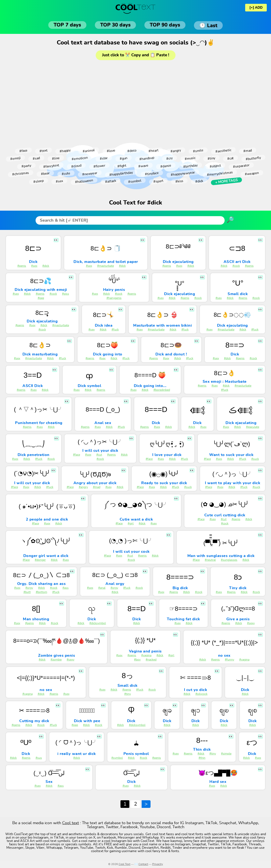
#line (56, 158)
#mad (247, 151)
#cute (66, 174)
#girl (131, 524)
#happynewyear (183, 174)
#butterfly (253, 158)
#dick (199, 181)
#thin (202, 758)
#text (43, 151)
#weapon (252, 174)
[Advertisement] (135, 102)
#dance (166, 166)
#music (190, 158)
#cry (169, 158)
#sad (36, 158)
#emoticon (80, 158)
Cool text (71, 823)
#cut (99, 455)
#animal (89, 151)
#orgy (29, 588)
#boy (137, 660)
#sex (59, 181)
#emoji (15, 158)
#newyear (90, 173)
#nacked (151, 660)
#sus (39, 758)
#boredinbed (162, 390)
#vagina (146, 655)
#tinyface (152, 174)
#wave (143, 166)
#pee (41, 298)
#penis (22, 266)
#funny (230, 660)
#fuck (115, 330)
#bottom (41, 592)
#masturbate (106, 266)
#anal (102, 588)
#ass (66, 588)
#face (23, 151)
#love (111, 151)
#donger (40, 560)
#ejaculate (253, 427)
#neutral (210, 560)
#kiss (179, 181)
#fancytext (51, 166)
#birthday (190, 166)
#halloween (84, 181)
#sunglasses (229, 560)
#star (104, 158)
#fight (122, 166)
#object (215, 166)
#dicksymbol (98, 623)
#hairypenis (114, 298)
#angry (176, 151)
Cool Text (124, 864)
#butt (27, 592)
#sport (158, 181)
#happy (65, 151)
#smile (198, 151)
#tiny (211, 158)
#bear (45, 174)
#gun (123, 158)
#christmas (20, 174)
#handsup (147, 158)
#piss (66, 294)
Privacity (158, 864)
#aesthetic (223, 151)
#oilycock (201, 694)
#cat (230, 158)
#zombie (56, 660)
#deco (132, 151)
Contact (143, 864)
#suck (255, 459)
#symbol (135, 181)
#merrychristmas (220, 174)
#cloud (76, 166)
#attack (111, 181)
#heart (153, 151)
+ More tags (226, 181)
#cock (236, 266)
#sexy (251, 623)
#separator (241, 166)
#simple (226, 754)
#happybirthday (121, 174)
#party (26, 166)
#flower (99, 166)
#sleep (38, 181)
